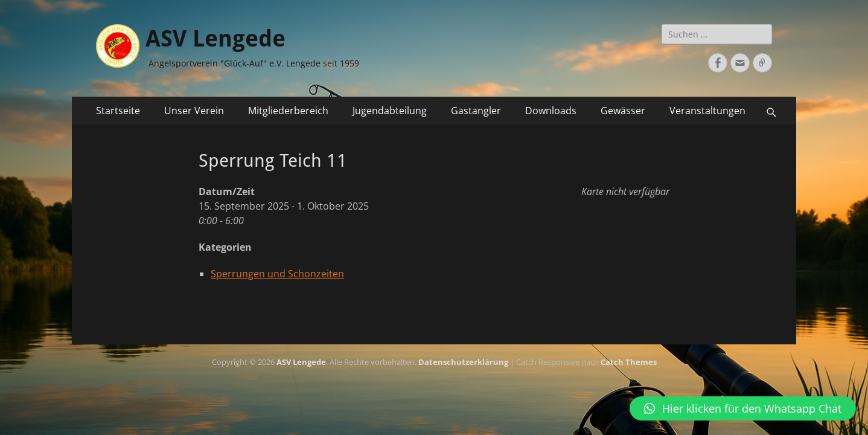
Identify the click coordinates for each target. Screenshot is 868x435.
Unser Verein (194, 111)
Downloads (551, 111)
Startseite (118, 111)
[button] (743, 408)
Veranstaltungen (707, 111)
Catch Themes (629, 362)
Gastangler (476, 111)
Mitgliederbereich (288, 111)
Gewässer (623, 111)
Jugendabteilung (390, 111)
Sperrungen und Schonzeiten (277, 274)
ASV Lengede (215, 39)
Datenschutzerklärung (463, 362)
